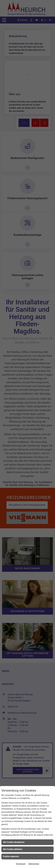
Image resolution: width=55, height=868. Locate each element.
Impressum (21, 864)
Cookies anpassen (11, 856)
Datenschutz (34, 864)
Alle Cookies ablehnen (13, 849)
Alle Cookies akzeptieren (14, 842)
